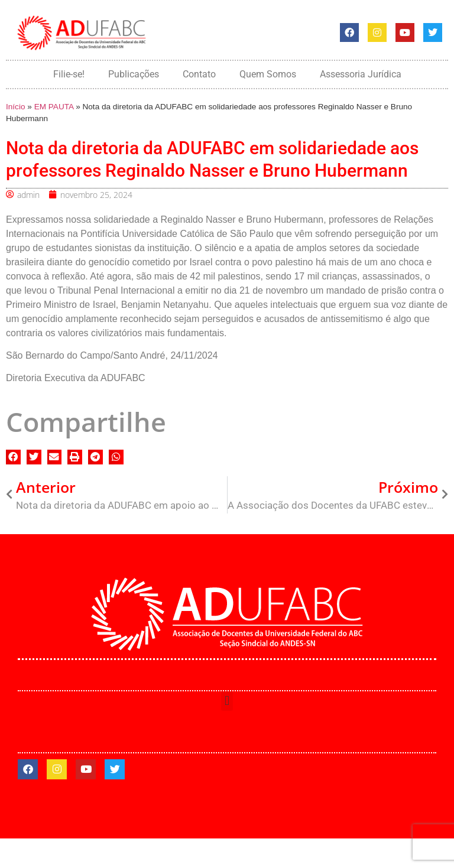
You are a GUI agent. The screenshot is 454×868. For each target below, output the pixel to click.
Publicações (134, 74)
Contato (199, 74)
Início (16, 107)
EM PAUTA (54, 107)
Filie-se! (69, 74)
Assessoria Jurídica (361, 74)
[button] (13, 457)
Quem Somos (268, 74)
